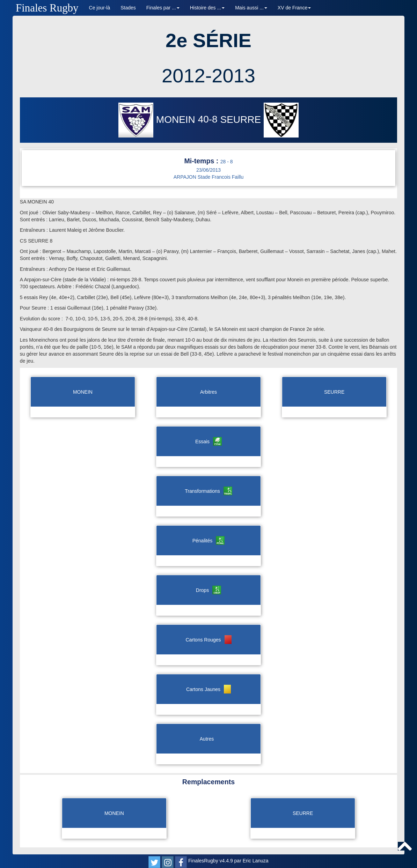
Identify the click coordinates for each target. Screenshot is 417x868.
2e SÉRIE (208, 40)
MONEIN (158, 120)
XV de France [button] (294, 8)
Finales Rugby (47, 8)
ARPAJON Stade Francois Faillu (208, 177)
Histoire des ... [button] (207, 8)
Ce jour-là (100, 8)
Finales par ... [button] (163, 8)
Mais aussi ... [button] (251, 8)
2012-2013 (208, 76)
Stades (128, 8)
